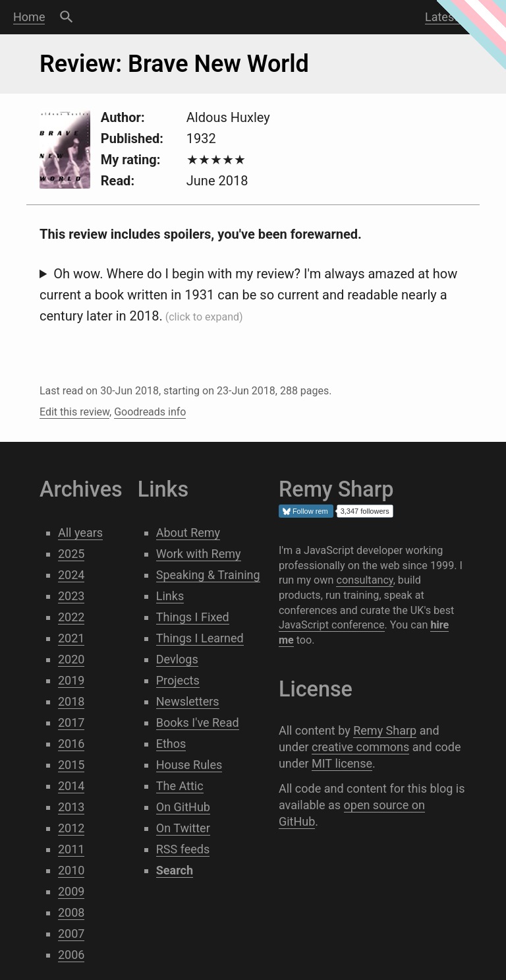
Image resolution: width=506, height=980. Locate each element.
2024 (71, 575)
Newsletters (188, 701)
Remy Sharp (385, 730)
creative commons (360, 747)
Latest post (455, 17)
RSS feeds (183, 849)
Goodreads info (150, 412)
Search (66, 17)
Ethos (171, 744)
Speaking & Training (208, 575)
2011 (71, 849)
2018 (71, 701)
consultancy (364, 580)
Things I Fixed (193, 617)
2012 (71, 828)
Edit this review (74, 412)
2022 (71, 617)
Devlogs (177, 659)
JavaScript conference (332, 625)
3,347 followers (365, 511)
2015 (71, 765)
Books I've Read (198, 722)
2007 (71, 934)
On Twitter (183, 828)
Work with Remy (199, 554)
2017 (71, 722)
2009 (71, 891)
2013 (71, 807)
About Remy (188, 533)
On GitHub (183, 807)
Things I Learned (200, 638)
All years (80, 533)
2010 (71, 870)
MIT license (342, 763)
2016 (71, 744)
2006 (71, 955)
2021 (71, 638)
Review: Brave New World (174, 64)
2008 (71, 912)
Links (170, 596)
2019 (71, 680)
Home (29, 17)
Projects (178, 680)
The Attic (180, 786)
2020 (71, 659)
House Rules (189, 765)
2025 (71, 554)
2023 (71, 596)
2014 (71, 786)
